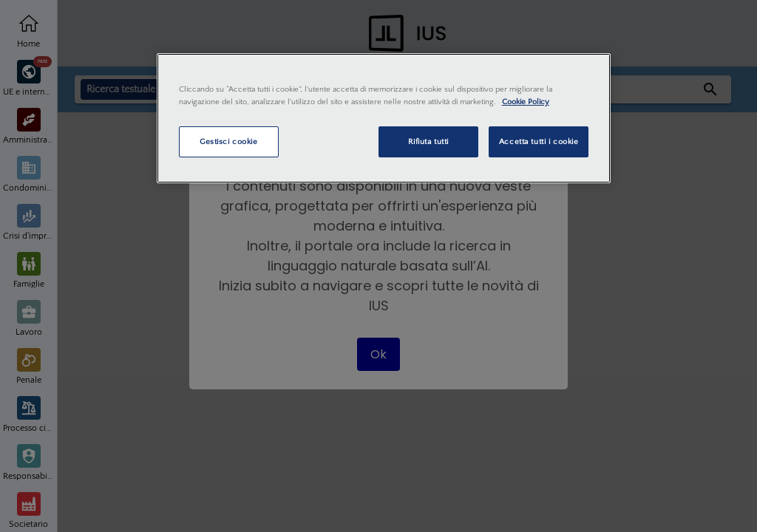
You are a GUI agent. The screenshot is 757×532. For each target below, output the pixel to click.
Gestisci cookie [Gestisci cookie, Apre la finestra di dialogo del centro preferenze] (229, 141)
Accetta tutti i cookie (539, 141)
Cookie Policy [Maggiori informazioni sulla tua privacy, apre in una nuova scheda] (526, 102)
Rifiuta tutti (428, 141)
